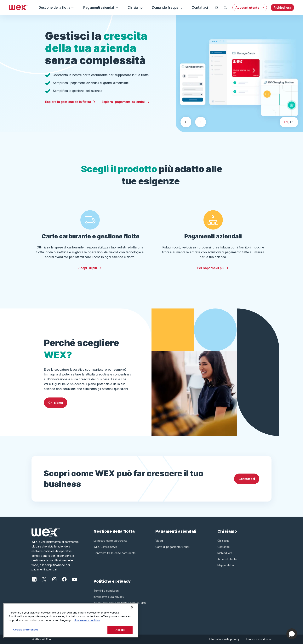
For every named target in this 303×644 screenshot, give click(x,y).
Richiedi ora (282, 8)
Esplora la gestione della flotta (70, 102)
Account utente (247, 8)
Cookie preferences (26, 630)
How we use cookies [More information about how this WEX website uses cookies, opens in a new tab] (87, 620)
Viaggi (159, 541)
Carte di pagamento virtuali (172, 547)
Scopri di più (90, 268)
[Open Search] (225, 8)
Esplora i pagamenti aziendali (126, 102)
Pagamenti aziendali (101, 8)
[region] (71, 620)
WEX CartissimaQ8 (105, 547)
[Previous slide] (186, 122)
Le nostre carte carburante (111, 541)
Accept (120, 630)
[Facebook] (64, 579)
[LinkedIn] (34, 579)
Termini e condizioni (106, 591)
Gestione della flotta (56, 8)
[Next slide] (201, 122)
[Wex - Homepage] (18, 8)
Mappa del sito (227, 565)
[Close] (132, 607)
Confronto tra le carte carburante (115, 553)
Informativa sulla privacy (109, 597)
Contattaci (200, 8)
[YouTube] (74, 579)
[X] (44, 579)
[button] (292, 634)
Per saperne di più (213, 268)
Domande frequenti (167, 8)
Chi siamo (135, 8)
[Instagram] (54, 579)
